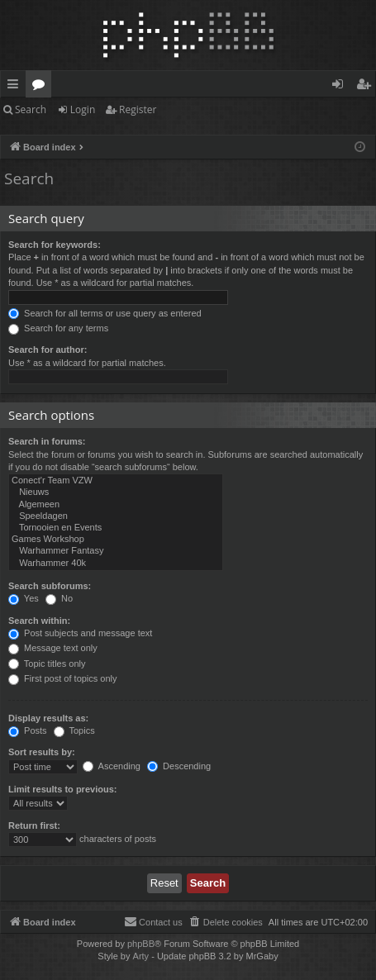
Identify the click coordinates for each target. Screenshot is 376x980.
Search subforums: (50, 586)
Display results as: (48, 718)
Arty (141, 956)
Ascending (112, 766)
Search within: (39, 621)
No (59, 598)
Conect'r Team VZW (116, 481)
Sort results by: (42, 752)
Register (138, 109)
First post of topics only (63, 678)
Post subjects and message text (80, 633)
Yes (24, 598)
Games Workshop (116, 540)
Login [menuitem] (341, 87)
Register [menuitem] (367, 87)
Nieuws (116, 492)
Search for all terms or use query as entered (105, 313)
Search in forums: (47, 441)
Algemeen (116, 505)
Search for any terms (58, 328)
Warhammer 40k (116, 564)
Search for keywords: (55, 245)
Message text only (53, 648)
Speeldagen (116, 516)
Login (83, 109)
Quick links (16, 87)
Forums (42, 87)
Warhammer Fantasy (116, 551)
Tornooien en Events (116, 528)
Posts (28, 730)
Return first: (34, 825)
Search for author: (48, 350)
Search (31, 109)
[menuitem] (226, 922)
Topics (74, 730)
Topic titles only (47, 664)
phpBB (141, 944)
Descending (179, 766)
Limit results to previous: (62, 789)
